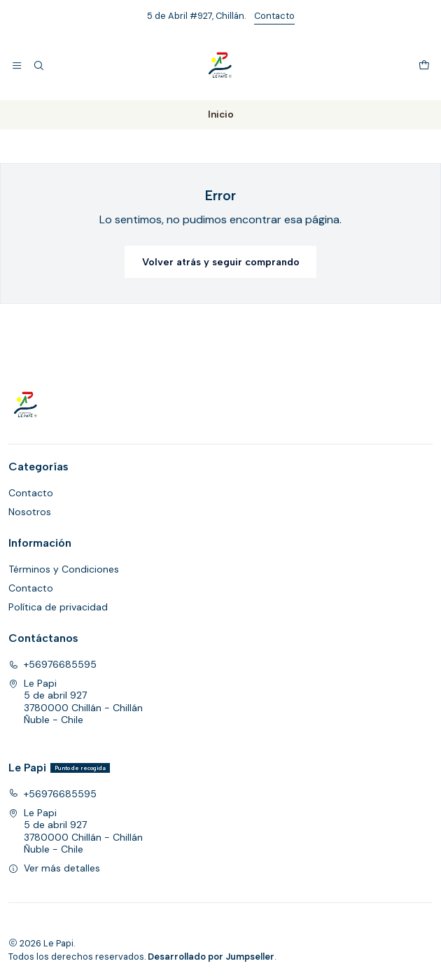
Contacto (274, 16)
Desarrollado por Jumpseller (211, 957)
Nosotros (30, 512)
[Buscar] (38, 66)
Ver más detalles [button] (54, 868)
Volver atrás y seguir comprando (221, 262)
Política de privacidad (58, 607)
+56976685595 (52, 664)
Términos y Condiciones (64, 569)
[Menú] (17, 66)
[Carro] (424, 66)
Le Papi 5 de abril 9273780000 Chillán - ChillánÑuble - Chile (76, 702)
